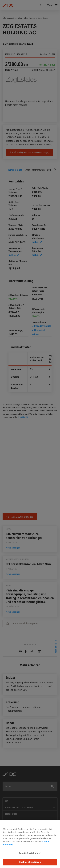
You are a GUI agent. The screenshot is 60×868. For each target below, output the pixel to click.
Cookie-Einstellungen (30, 853)
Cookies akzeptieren (30, 862)
